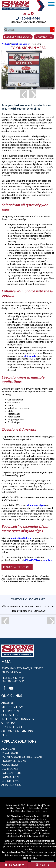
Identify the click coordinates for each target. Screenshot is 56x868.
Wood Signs (10, 765)
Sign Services (11, 723)
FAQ (23, 805)
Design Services (13, 727)
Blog (5, 735)
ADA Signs (8, 749)
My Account (13, 805)
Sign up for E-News (37, 811)
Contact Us (10, 715)
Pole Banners (11, 773)
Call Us (42, 865)
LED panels (30, 356)
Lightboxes (10, 769)
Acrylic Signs (11, 785)
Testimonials (11, 711)
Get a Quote (14, 865)
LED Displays (10, 781)
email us (47, 560)
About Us (8, 703)
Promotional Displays (21, 44)
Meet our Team (12, 707)
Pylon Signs (10, 753)
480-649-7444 (28, 18)
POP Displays (10, 777)
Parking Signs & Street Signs (22, 757)
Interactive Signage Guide (21, 719)
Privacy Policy (34, 805)
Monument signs (36, 505)
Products (6, 44)
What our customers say (28, 599)
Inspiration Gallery (21, 538)
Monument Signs (14, 761)
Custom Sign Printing (17, 731)
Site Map (21, 811)
